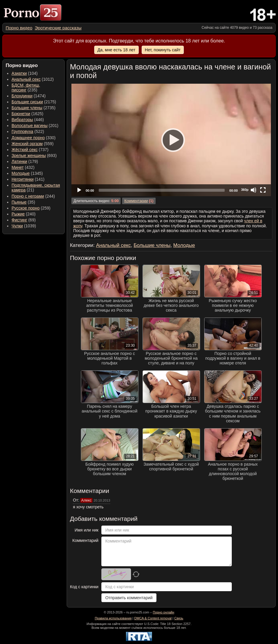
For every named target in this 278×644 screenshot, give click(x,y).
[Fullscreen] (263, 190)
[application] (171, 140)
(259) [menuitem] (31, 208)
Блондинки (22, 96)
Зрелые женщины (29, 156)
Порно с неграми (28, 196)
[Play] (171, 140)
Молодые (21, 173)
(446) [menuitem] (28, 120)
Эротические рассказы (58, 28)
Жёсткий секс (25, 150)
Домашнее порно (28, 138)
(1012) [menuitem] (33, 79)
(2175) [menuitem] (34, 102)
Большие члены (27, 108)
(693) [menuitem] (34, 156)
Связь (179, 618)
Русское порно (26, 208)
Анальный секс (26, 79)
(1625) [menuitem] (27, 114)
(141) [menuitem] (28, 179)
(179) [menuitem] (25, 161)
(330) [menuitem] (34, 138)
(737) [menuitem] (30, 150)
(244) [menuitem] (33, 196)
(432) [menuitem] (23, 167)
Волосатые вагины (29, 126)
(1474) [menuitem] (29, 96)
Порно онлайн (163, 612)
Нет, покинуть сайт (163, 50)
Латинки (19, 161)
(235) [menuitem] (26, 88)
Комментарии (136, 201)
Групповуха (22, 131)
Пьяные (19, 202)
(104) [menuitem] (25, 73)
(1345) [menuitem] (27, 173)
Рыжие (18, 214)
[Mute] (253, 190)
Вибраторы (22, 120)
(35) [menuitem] (23, 202)
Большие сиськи (27, 102)
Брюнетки (21, 114)
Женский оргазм (27, 144)
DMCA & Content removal (153, 618)
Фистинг (19, 220)
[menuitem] (19, 28)
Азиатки (19, 73)
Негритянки (23, 179)
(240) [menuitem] (24, 214)
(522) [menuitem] (28, 131)
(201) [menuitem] (35, 126)
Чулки (17, 226)
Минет (18, 167)
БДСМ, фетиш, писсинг (26, 88)
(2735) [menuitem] (33, 108)
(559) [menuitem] (33, 144)
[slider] (162, 190)
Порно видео (19, 28)
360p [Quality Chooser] (245, 190)
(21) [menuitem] (36, 188)
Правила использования (113, 618)
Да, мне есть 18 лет (116, 50)
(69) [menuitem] (24, 220)
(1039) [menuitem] (24, 226)
